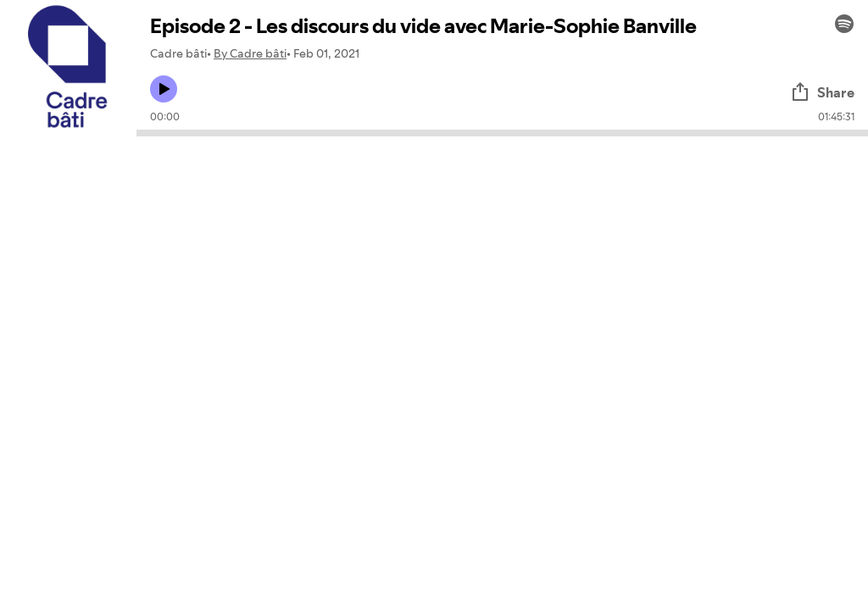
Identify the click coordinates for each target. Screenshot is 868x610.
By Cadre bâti (250, 53)
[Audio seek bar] (502, 133)
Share (822, 92)
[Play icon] (164, 89)
